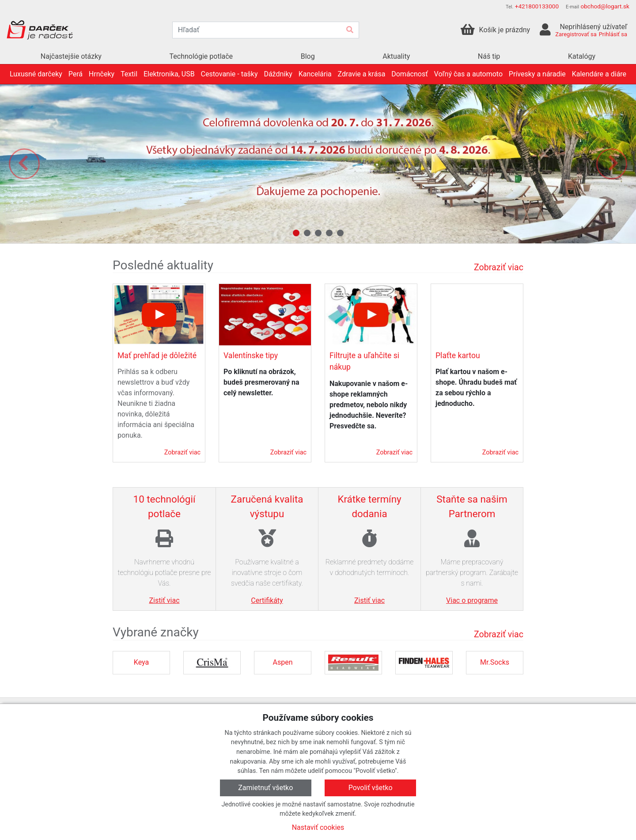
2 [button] (307, 233)
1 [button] (296, 233)
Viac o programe (472, 600)
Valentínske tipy (251, 356)
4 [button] (329, 233)
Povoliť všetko (371, 788)
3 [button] (318, 233)
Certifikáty (267, 600)
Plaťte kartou (458, 356)
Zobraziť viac (499, 267)
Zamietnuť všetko (265, 788)
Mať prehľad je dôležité (157, 356)
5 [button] (340, 233)
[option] (318, 164)
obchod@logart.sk (605, 6)
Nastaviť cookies (318, 827)
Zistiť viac (164, 600)
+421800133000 (537, 6)
